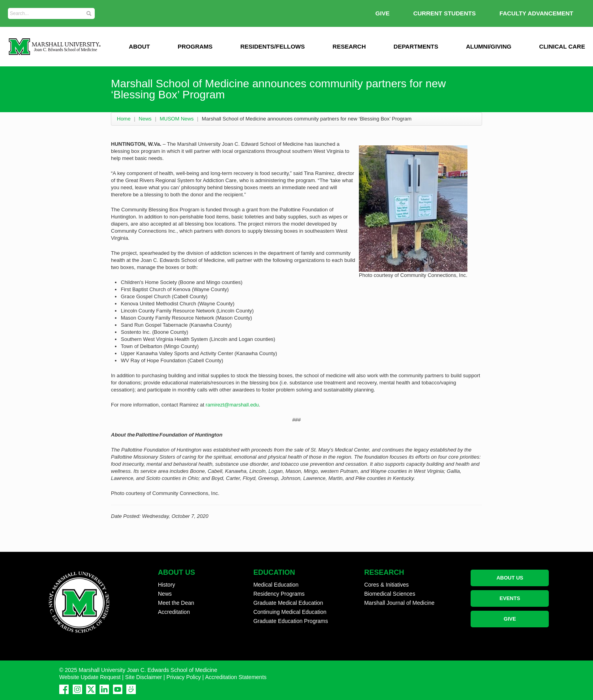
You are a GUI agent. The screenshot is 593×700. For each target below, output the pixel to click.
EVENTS (510, 598)
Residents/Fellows (273, 46)
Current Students (445, 13)
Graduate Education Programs (291, 621)
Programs (195, 46)
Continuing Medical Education (290, 612)
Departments (416, 46)
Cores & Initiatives (386, 585)
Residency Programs (279, 594)
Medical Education (276, 585)
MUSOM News (176, 119)
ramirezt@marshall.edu (232, 405)
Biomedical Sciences (389, 594)
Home (124, 119)
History (167, 585)
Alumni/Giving (489, 46)
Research (349, 46)
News (145, 119)
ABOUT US (510, 578)
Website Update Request (90, 677)
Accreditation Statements (236, 677)
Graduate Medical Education (288, 603)
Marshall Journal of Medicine (399, 603)
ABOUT (139, 46)
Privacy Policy (184, 677)
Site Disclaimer (144, 677)
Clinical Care (562, 46)
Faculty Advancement (536, 13)
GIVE (383, 13)
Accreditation (174, 612)
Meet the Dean (176, 603)
